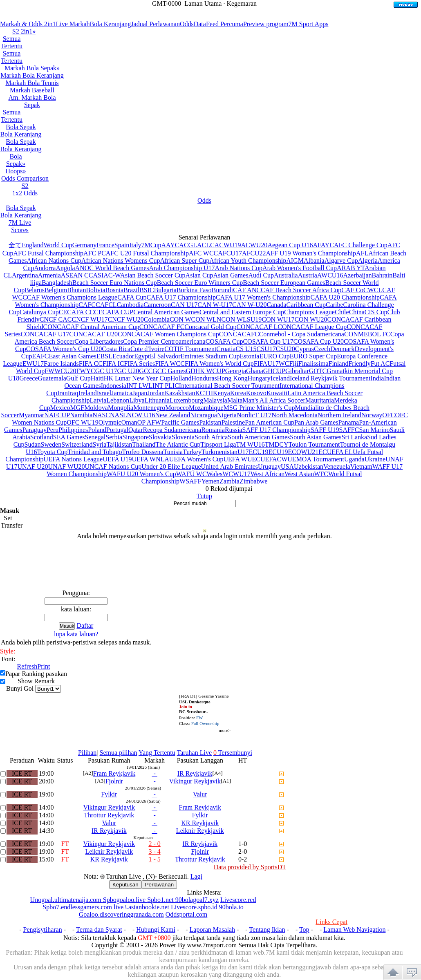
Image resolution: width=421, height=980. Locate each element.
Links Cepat (331, 922)
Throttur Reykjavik (109, 815)
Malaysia (215, 400)
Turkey (192, 452)
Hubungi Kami (156, 930)
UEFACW (274, 459)
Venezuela (337, 467)
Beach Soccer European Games (284, 283)
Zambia (230, 481)
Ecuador (123, 356)
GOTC (318, 371)
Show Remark (36, 681)
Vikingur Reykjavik (195, 781)
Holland (181, 378)
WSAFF (190, 481)
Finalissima (314, 364)
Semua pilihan (119, 753)
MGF (77, 408)
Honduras (204, 378)
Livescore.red (238, 900)
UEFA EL (340, 452)
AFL (362, 253)
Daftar (85, 625)
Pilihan (87, 753)
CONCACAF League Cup (312, 327)
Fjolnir (114, 781)
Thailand (144, 444)
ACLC (206, 245)
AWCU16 (330, 275)
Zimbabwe (253, 481)
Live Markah (73, 24)
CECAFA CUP (114, 312)
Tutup (204, 496)
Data (200, 24)
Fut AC (380, 364)
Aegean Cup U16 (290, 245)
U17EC (247, 452)
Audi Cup (261, 275)
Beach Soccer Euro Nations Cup (115, 283)
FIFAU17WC (272, 364)
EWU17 (33, 364)
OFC (389, 415)
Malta (235, 400)
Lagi (196, 876)
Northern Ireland (339, 415)
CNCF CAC (56, 319)
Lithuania (157, 400)
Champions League (309, 312)
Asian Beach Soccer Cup (153, 275)
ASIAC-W (106, 275)
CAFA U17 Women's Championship (263, 297)
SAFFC (349, 430)
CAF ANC (247, 290)
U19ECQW (292, 452)
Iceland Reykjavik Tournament (330, 378)
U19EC (267, 452)
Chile (342, 312)
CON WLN (206, 319)
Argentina (25, 275)
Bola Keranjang (111, 24)
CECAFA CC (76, 312)
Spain (122, 245)
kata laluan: (76, 609)
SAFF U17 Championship (277, 430)
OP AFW (149, 422)
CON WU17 (278, 319)
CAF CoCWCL (362, 290)
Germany (85, 245)
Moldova (96, 408)
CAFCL (106, 305)
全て (15, 245)
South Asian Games (316, 437)
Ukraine (375, 459)
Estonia (249, 356)
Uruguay (269, 467)
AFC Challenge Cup (361, 245)
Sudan (33, 444)
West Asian (299, 474)
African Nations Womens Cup (121, 261)
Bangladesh (57, 283)
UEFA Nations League (73, 459)
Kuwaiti (277, 393)
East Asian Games (72, 356)
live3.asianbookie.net (141, 907)
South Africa (211, 437)
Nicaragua (204, 415)
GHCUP (274, 371)
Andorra (45, 268)
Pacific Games (180, 422)
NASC (101, 415)
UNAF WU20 (67, 467)
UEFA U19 (117, 459)
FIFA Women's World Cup (219, 364)
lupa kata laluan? (76, 634)
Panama (349, 422)
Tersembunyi (233, 753)
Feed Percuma (225, 24)
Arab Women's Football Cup (300, 268)
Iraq (73, 393)
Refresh (27, 666)
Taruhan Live (194, 753)
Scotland (42, 437)
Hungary (259, 378)
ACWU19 (228, 245)
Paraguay (34, 430)
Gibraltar (297, 371)
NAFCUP (57, 415)
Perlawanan (159, 885)
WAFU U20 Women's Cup (141, 474)
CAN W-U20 (250, 305)
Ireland (87, 393)
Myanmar (31, 415)
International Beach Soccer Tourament (229, 386)
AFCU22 (254, 253)
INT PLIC (166, 386)
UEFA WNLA (150, 459)
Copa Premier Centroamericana (164, 341)
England (32, 245)
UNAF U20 (32, 467)
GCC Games (169, 371)
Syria (100, 444)
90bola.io (231, 907)
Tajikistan (119, 444)
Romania (213, 430)
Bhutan (76, 290)
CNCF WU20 (126, 319)
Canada (277, 305)
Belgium (56, 290)
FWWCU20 (60, 371)
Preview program (266, 24)
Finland (339, 364)
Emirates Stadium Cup (210, 356)
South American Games (259, 437)
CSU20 (286, 349)
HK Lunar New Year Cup (137, 378)
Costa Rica (116, 349)
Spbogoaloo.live (125, 900)
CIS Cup (376, 312)
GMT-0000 (167, 3)
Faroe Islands (61, 364)
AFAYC (323, 245)
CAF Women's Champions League (72, 297)
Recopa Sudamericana (172, 430)
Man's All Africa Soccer (274, 400)
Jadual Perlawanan (155, 24)
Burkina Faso (194, 290)
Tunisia (173, 452)
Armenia (49, 275)
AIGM (295, 261)
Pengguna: (76, 593)
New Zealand (172, 415)
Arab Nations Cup (238, 268)
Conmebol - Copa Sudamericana (302, 334)
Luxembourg (186, 400)
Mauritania (320, 400)
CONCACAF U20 (93, 334)
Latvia (98, 400)
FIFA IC (113, 364)
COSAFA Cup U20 (319, 341)
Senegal (95, 437)
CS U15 (246, 349)
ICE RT (22, 773)
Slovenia (183, 437)
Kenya (222, 393)
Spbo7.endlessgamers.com (77, 907)
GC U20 (128, 371)
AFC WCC (203, 253)
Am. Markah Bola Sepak (32, 101)
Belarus (35, 290)
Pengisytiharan (43, 930)
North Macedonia (294, 415)
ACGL (188, 245)
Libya (137, 400)
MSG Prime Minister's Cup (259, 408)
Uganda (354, 459)
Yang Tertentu (157, 753)
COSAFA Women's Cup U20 (64, 349)
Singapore (135, 437)
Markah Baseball (32, 90)
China (357, 312)
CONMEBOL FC (367, 334)
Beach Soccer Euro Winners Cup (200, 283)
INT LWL (139, 386)
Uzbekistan (309, 467)
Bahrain (382, 275)
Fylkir (109, 794)
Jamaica (122, 393)
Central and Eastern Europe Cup (242, 312)
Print (44, 666)
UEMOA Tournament (316, 459)
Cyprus (305, 349)
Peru (53, 430)
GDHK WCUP (206, 371)
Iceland (280, 378)
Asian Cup (199, 275)
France (105, 245)
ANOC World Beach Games (112, 268)
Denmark (343, 349)
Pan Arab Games (316, 422)
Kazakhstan (180, 393)
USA (287, 467)
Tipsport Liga (218, 444)
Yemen (210, 481)
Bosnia (114, 290)
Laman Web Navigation (354, 930)
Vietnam (361, 467)
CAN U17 (184, 305)
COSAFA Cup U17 (268, 341)
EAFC (40, 356)
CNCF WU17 (90, 319)
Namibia (81, 415)
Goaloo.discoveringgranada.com (121, 914)
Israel (104, 393)
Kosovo (256, 393)
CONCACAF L (257, 327)
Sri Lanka (355, 437)
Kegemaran (242, 3)
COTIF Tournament (190, 349)
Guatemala (52, 378)
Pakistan (210, 422)
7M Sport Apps (309, 24)
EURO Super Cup (314, 356)
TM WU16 (250, 444)
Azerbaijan (357, 275)
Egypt (142, 356)
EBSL (104, 356)
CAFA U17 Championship (181, 297)
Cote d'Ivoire (147, 349)
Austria (308, 275)
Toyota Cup (52, 452)
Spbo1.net (161, 900)
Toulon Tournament (314, 444)
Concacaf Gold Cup (210, 327)
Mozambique (206, 408)
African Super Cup (185, 261)
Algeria (368, 261)
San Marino (374, 430)
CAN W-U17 (215, 305)
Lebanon (118, 400)
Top (304, 930)
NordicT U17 (254, 415)
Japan (140, 393)
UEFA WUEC (242, 459)
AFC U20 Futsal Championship (147, 253)
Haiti (97, 378)
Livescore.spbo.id (194, 907)
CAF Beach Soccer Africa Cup (301, 290)
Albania (314, 261)
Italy (135, 245)
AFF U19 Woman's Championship (311, 253)
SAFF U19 (325, 430)
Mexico (60, 408)
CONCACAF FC (162, 327)
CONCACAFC (239, 334)
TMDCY (277, 444)
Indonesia (114, 386)
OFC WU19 (83, 422)
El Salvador (165, 356)
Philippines (73, 430)
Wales (215, 474)
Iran (63, 393)
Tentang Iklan (267, 930)
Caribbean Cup (306, 305)
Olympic (110, 422)
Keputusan (125, 885)
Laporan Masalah (213, 930)
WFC (321, 474)
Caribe (335, 305)
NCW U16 (141, 415)
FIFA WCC (170, 364)
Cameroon (157, 305)
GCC (146, 371)
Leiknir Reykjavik (200, 831)
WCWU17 (236, 474)
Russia (234, 430)
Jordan (156, 393)
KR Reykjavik (200, 823)
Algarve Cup (341, 261)
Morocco (177, 408)
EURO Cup (274, 356)
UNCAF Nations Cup (113, 467)
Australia (286, 275)
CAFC (87, 305)
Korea (238, 393)
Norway (372, 415)
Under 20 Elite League (171, 467)
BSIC (147, 290)
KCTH (204, 393)
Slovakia (160, 437)
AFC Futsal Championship (49, 253)
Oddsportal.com (187, 914)
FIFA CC (91, 364)
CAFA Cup (132, 297)
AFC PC (95, 253)
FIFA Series (139, 364)
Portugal (117, 430)
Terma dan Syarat (99, 930)
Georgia (236, 371)
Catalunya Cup (39, 312)
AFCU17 (230, 253)
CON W (180, 319)
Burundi (222, 290)
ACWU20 (254, 245)
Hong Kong (232, 378)
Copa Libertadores (99, 341)
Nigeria (227, 415)
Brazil (131, 290)
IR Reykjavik (195, 773)
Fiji (294, 364)
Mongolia (121, 408)
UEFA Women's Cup (196, 459)
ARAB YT (351, 268)
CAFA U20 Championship (345, 297)
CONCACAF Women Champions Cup (168, 334)
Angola (65, 268)
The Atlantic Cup (178, 444)
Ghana (255, 371)
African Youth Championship (248, 261)
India (377, 378)
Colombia (157, 319)
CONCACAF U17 (45, 334)
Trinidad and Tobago (95, 452)
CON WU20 (311, 319)
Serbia (114, 437)
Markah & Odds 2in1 (28, 24)
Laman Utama (203, 3)
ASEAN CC (77, 275)
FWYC (86, 371)
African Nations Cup (54, 261)
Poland (97, 430)
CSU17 (266, 349)
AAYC (170, 245)
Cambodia (130, 305)
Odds (187, 24)
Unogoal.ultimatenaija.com (67, 900)
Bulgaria (165, 290)
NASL (119, 415)
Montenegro (149, 408)
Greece (28, 378)
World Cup (58, 245)
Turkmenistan (219, 452)
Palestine (233, 422)
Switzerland (77, 444)
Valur (200, 794)
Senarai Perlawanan (205, 237)
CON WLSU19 (241, 319)
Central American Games (166, 312)
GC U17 (106, 371)
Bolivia (95, 290)
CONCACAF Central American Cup (91, 327)
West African (268, 474)
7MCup (151, 245)
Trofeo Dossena (142, 452)
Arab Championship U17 (182, 268)
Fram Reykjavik (114, 773)
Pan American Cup (270, 422)
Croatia (226, 349)
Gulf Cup (78, 378)
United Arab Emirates (229, 467)
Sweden (51, 444)
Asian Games (231, 275)
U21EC (317, 452)
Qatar (136, 430)
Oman (129, 422)
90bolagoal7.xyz (197, 900)
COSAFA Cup (224, 341)
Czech (322, 349)
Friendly (359, 364)
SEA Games (69, 437)
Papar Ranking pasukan (36, 674)
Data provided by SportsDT (250, 867)
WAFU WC (191, 474)
